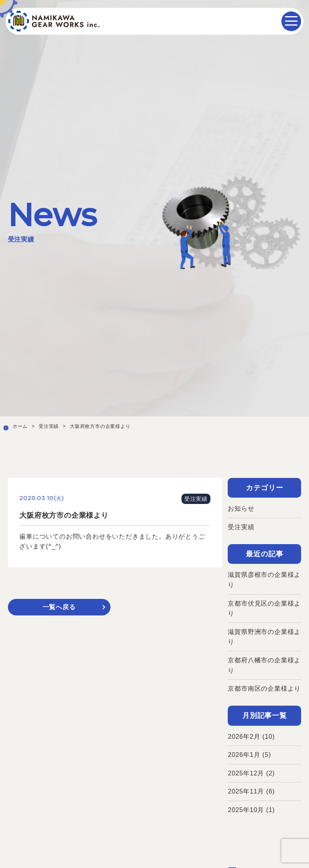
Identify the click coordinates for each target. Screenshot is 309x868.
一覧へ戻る (59, 607)
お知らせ (241, 508)
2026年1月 (244, 755)
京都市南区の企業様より (264, 689)
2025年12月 (246, 773)
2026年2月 (244, 737)
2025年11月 (246, 791)
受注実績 (49, 426)
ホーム (20, 426)
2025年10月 (246, 810)
